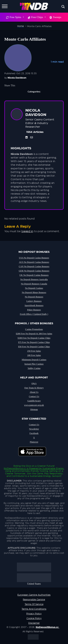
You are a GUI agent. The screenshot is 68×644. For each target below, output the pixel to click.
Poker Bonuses (34, 310)
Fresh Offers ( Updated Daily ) (34, 314)
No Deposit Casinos (34, 288)
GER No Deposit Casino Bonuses (34, 271)
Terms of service (34, 604)
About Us (34, 392)
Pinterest (34, 442)
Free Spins (17, 17)
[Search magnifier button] (63, 7)
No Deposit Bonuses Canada (34, 284)
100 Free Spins (34, 355)
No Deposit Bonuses (34, 297)
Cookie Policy (34, 618)
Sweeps (57, 17)
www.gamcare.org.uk (34, 405)
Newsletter (34, 429)
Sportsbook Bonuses (34, 305)
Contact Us (34, 396)
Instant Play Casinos (34, 364)
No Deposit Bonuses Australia (34, 279)
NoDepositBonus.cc (15, 469)
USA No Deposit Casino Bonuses (34, 258)
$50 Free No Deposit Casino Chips (34, 347)
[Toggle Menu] (5, 6)
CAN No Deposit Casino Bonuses (34, 266)
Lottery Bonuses (34, 301)
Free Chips (38, 17)
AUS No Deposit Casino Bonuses (34, 262)
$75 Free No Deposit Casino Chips (34, 342)
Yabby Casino (34, 368)
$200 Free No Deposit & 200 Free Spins (34, 334)
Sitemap (34, 409)
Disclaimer (34, 623)
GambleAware (34, 401)
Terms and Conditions (34, 609)
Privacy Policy (34, 614)
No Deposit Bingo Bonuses (34, 292)
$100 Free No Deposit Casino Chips (34, 338)
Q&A (34, 383)
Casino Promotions (34, 329)
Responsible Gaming (34, 600)
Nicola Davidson (17, 78)
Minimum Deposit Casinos (34, 360)
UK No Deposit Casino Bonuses (34, 275)
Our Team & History (34, 388)
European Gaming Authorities (34, 595)
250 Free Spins (34, 351)
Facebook (34, 433)
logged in (27, 231)
